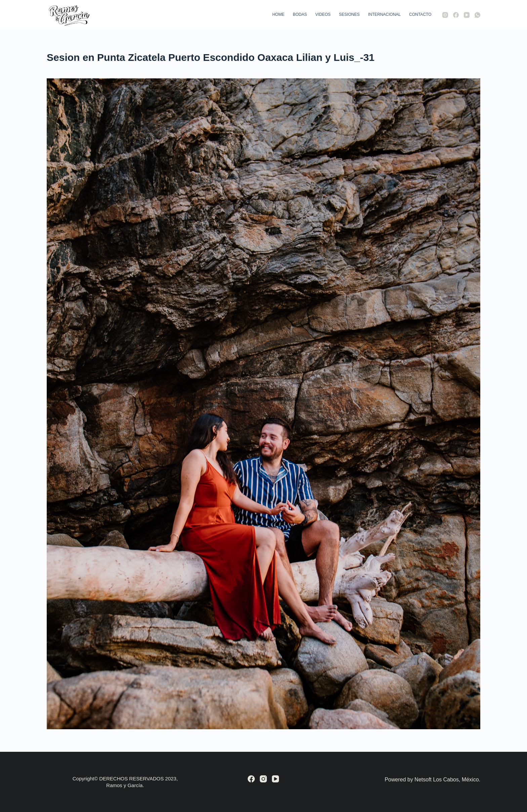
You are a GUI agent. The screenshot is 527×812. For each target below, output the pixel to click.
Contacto (420, 14)
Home (278, 14)
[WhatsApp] (477, 15)
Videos (323, 14)
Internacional (384, 14)
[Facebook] (456, 15)
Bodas (300, 14)
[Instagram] (445, 15)
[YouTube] (467, 15)
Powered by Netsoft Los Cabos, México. (432, 780)
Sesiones (349, 14)
